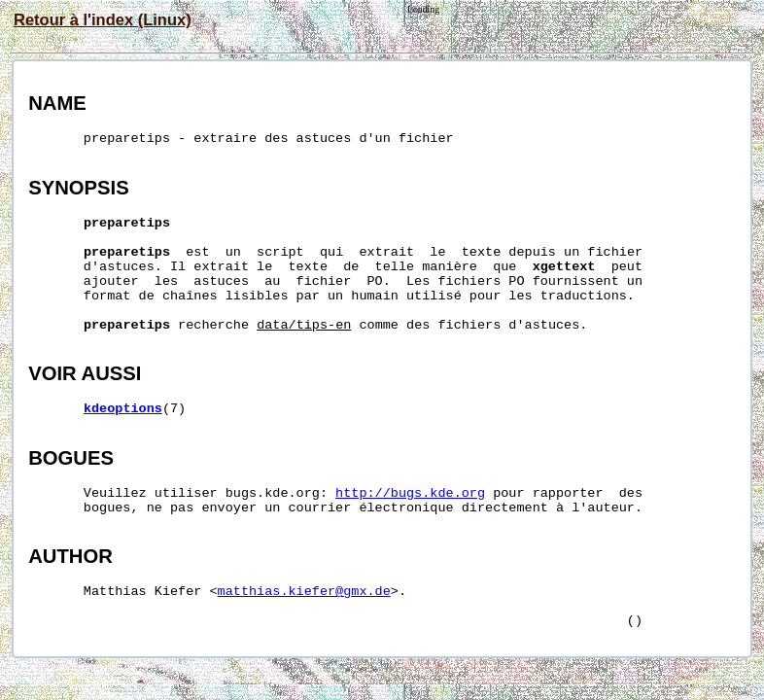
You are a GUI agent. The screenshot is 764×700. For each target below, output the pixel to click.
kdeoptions (123, 409)
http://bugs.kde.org (410, 493)
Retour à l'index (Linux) (103, 19)
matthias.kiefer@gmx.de (304, 592)
